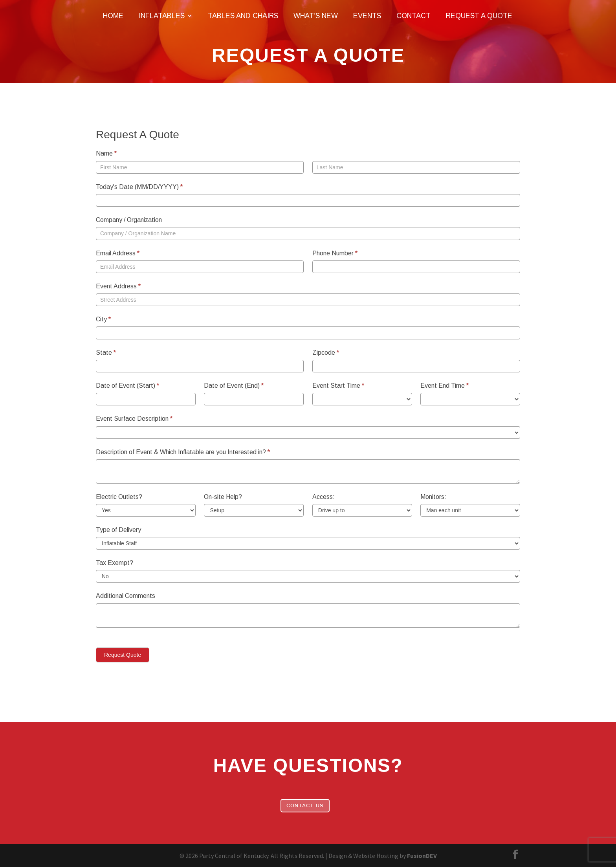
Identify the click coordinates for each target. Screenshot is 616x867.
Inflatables (162, 16)
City (103, 319)
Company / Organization (129, 220)
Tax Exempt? (115, 563)
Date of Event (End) (234, 386)
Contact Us (305, 806)
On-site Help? (223, 497)
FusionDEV (422, 856)
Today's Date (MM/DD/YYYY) (139, 187)
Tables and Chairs (243, 16)
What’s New (316, 16)
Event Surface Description (134, 419)
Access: (324, 497)
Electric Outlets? (119, 497)
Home (113, 16)
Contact (413, 16)
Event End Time (445, 386)
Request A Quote (479, 16)
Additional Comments (126, 596)
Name (106, 153)
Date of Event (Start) (127, 386)
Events (367, 16)
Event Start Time (338, 386)
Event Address (118, 286)
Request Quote (123, 655)
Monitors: (433, 497)
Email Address (118, 253)
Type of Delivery (118, 530)
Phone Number (335, 253)
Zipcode (326, 353)
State (106, 353)
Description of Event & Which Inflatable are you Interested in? (183, 452)
